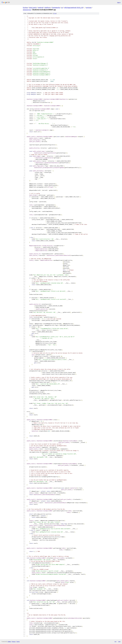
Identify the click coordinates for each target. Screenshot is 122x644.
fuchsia (25, 8)
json (119, 642)
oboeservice (27, 10)
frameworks (56, 8)
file (55, 13)
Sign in (119, 2)
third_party (33, 8)
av (62, 8)
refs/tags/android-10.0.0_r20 (74, 8)
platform (48, 8)
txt (115, 642)
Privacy (14, 642)
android (41, 8)
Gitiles (9, 642)
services (89, 8)
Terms (18, 642)
